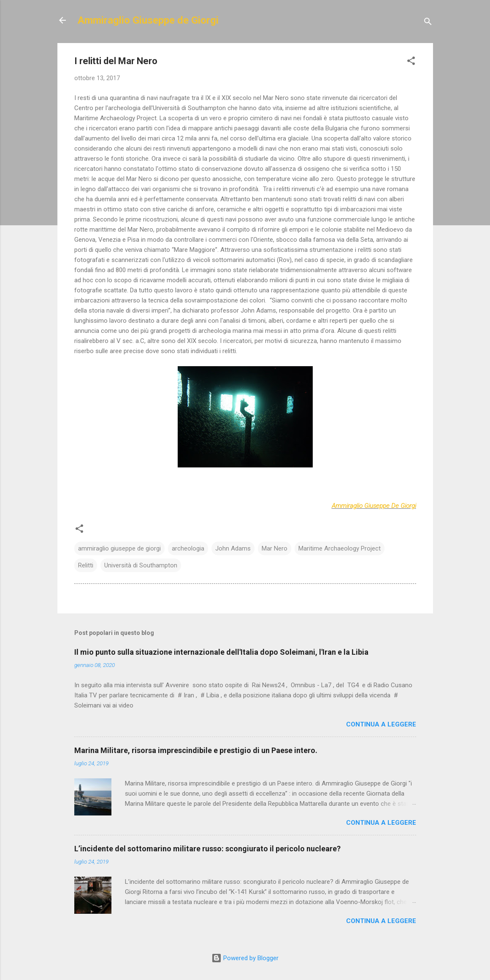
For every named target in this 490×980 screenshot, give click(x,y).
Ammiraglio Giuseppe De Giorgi (374, 506)
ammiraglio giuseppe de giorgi (119, 548)
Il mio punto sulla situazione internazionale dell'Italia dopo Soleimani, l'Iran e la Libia (221, 652)
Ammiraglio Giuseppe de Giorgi (148, 20)
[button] (411, 62)
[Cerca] (428, 23)
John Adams (233, 548)
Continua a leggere (381, 724)
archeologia (188, 548)
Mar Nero (275, 548)
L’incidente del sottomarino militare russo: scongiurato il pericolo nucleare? (207, 849)
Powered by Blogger (245, 958)
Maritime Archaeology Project (340, 548)
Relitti (86, 565)
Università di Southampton (141, 565)
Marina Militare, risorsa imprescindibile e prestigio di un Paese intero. (196, 750)
